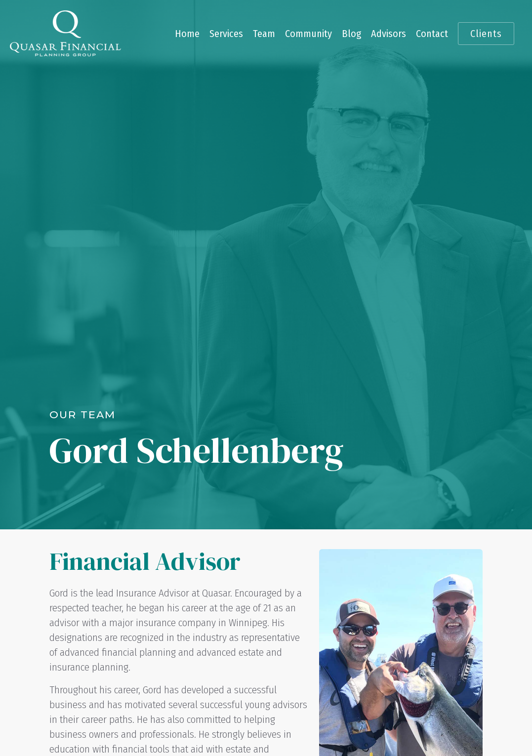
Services (226, 34)
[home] (65, 33)
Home (187, 34)
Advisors (389, 34)
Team (264, 34)
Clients (486, 34)
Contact (432, 34)
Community (308, 34)
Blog (351, 34)
